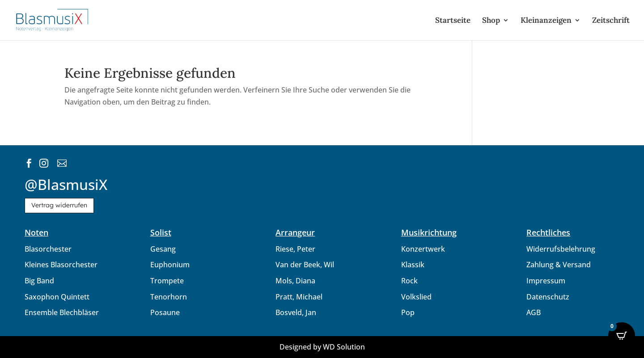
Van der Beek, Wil (305, 265)
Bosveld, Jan (296, 312)
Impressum (546, 281)
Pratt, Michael (299, 297)
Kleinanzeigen (546, 21)
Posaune (165, 312)
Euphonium (170, 265)
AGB (534, 312)
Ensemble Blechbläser (62, 312)
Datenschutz (548, 297)
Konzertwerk (423, 249)
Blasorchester (48, 249)
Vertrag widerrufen (59, 205)
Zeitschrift (611, 21)
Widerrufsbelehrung (561, 249)
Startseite (453, 21)
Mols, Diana (295, 281)
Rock (409, 281)
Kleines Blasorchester (61, 265)
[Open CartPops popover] (622, 336)
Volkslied (416, 297)
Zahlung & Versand (559, 265)
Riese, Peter (295, 249)
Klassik (413, 265)
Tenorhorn (169, 297)
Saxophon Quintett (57, 297)
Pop (408, 312)
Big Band (39, 281)
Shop (491, 21)
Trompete (167, 281)
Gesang (163, 249)
